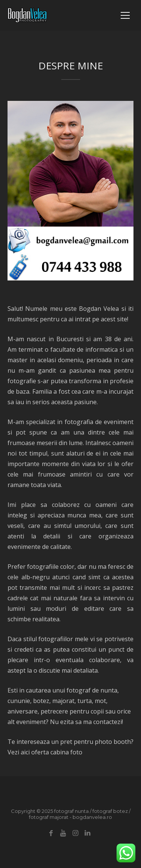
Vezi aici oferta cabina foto (45, 752)
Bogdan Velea (99, 309)
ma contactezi (102, 722)
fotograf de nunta (92, 690)
